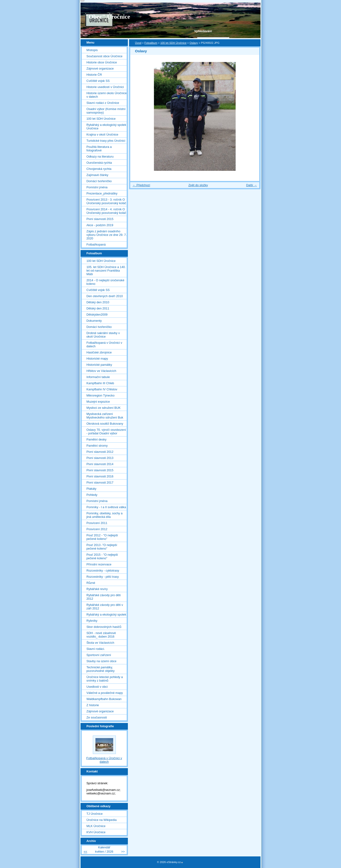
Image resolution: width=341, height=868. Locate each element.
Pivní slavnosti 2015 (100, 219)
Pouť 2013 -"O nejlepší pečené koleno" (102, 547)
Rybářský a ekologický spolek (106, 615)
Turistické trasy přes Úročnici (106, 141)
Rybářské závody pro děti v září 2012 (105, 607)
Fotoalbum (151, 43)
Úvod (138, 43)
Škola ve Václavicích (100, 643)
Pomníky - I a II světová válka (106, 507)
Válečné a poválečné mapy (105, 693)
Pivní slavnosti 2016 (100, 476)
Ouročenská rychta (99, 163)
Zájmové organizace (100, 68)
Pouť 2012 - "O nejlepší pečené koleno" (102, 537)
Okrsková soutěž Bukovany (105, 424)
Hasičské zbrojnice (99, 352)
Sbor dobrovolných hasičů (104, 627)
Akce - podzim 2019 (100, 225)
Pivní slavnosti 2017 (100, 482)
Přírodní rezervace (99, 564)
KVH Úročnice (96, 832)
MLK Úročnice (96, 826)
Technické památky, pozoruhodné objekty (101, 669)
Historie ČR (94, 75)
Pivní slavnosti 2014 (100, 464)
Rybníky (92, 621)
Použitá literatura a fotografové (99, 149)
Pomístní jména (97, 187)
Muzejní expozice (98, 402)
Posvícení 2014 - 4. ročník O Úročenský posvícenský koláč (106, 211)
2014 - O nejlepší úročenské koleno (105, 282)
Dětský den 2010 (98, 302)
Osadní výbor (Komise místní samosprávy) (106, 111)
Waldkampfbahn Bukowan (104, 699)
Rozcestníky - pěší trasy (103, 577)
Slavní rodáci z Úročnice (103, 103)
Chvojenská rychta (99, 169)
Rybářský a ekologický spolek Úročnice (106, 127)
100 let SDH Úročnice (173, 43)
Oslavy (194, 43)
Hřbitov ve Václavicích (101, 371)
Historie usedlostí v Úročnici (105, 87)
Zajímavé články (97, 175)
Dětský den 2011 (98, 308)
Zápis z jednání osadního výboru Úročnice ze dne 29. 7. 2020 (107, 235)
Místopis (92, 50)
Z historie (93, 705)
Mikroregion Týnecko (101, 395)
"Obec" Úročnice (108, 17)
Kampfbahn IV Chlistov (102, 389)
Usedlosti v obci (97, 687)
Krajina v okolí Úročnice (102, 134)
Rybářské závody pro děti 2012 (103, 597)
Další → (251, 185)
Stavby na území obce (101, 661)
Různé (91, 583)
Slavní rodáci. (96, 649)
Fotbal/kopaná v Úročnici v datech (104, 344)
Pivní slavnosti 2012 (100, 452)
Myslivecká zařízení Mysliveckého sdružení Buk (105, 416)
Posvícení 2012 (97, 529)
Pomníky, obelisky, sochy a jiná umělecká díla (104, 515)
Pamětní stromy (97, 446)
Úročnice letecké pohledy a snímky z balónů (105, 679)
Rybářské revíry (97, 589)
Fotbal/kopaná (96, 245)
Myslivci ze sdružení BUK (103, 408)
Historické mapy (97, 359)
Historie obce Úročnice (102, 62)
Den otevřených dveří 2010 (105, 296)
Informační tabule (98, 377)
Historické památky (99, 365)
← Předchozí (141, 185)
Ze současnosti (97, 717)
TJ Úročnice (94, 814)
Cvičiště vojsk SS (98, 81)
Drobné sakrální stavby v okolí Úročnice (103, 335)
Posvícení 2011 (97, 523)
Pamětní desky (96, 439)
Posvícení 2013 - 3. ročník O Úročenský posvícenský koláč (106, 201)
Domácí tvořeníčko (99, 181)
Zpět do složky (198, 185)
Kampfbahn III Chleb (100, 383)
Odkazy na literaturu (100, 156)
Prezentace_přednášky (102, 193)
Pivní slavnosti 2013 (100, 458)
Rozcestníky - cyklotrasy (103, 571)
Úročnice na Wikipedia (101, 820)
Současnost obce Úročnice (104, 56)
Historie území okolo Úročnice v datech (107, 95)
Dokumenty (94, 321)
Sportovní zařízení (99, 655)
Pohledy (92, 495)
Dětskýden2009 (97, 315)
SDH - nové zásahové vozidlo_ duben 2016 (101, 635)
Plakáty (91, 489)
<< (85, 852)
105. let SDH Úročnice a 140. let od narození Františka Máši (106, 271)
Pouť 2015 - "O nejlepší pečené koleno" (102, 556)
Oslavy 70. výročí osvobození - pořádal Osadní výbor (106, 432)
